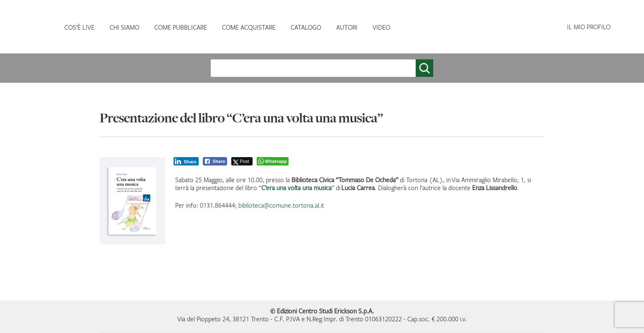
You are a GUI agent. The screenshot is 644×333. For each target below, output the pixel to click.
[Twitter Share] (242, 161)
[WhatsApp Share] (273, 161)
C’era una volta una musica (296, 188)
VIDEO (381, 27)
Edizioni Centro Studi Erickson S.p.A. (325, 311)
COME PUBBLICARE (181, 27)
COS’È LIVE (79, 27)
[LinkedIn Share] (186, 161)
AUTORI (347, 27)
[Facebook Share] (215, 161)
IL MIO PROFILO (589, 27)
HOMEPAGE (33, 27)
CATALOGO (306, 27)
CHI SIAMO (124, 27)
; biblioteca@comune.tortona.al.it (280, 205)
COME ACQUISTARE (249, 27)
